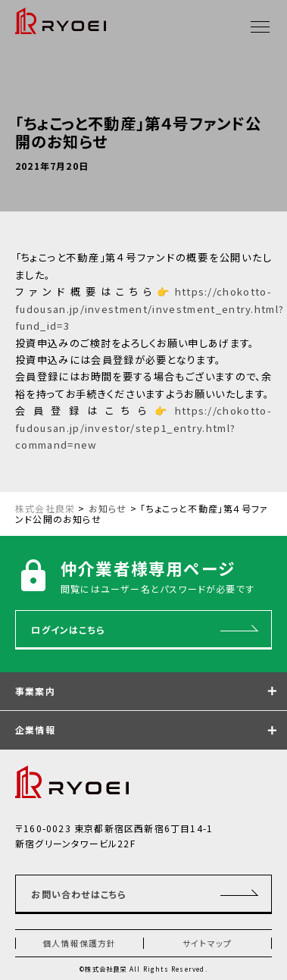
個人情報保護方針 (80, 943)
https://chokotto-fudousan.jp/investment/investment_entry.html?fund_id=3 (150, 308)
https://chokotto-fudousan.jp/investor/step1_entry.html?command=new (143, 427)
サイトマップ (207, 943)
